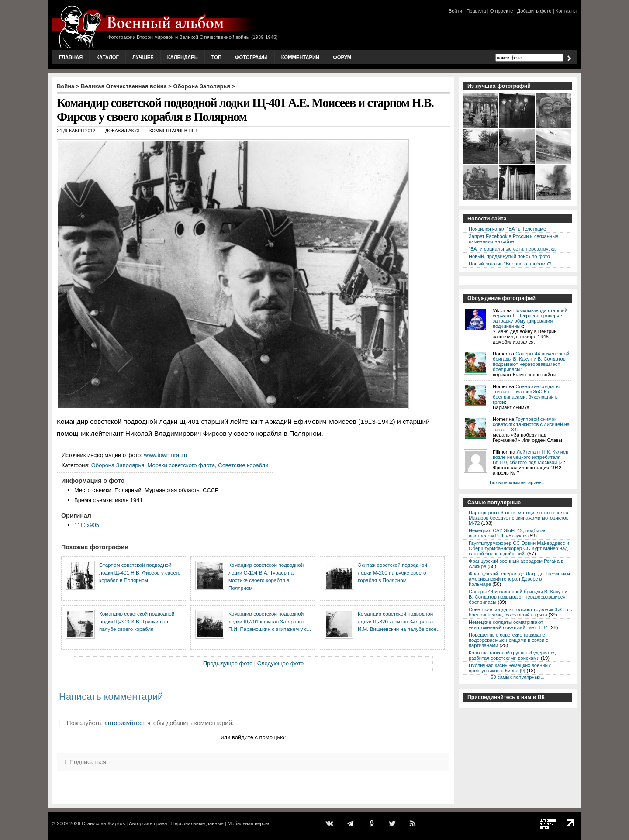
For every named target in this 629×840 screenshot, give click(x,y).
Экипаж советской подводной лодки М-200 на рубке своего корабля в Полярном (392, 572)
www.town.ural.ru (166, 455)
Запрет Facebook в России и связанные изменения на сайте (513, 239)
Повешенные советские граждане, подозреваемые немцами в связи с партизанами (508, 640)
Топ (216, 57)
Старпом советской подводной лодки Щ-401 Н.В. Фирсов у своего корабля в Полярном (140, 572)
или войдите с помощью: (253, 737)
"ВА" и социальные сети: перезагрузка (512, 249)
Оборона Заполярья (202, 86)
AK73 (134, 131)
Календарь (183, 57)
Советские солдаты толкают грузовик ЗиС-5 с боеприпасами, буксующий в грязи (526, 394)
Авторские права (148, 823)
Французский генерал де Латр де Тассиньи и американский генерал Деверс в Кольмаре (519, 579)
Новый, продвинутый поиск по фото (509, 256)
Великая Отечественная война (124, 86)
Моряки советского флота (181, 465)
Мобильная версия (249, 823)
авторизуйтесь (125, 723)
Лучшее (143, 57)
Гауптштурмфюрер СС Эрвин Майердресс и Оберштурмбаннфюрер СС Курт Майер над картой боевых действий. (519, 548)
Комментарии (300, 57)
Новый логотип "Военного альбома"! (510, 264)
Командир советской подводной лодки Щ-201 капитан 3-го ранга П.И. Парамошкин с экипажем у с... (270, 621)
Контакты (566, 11)
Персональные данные (197, 823)
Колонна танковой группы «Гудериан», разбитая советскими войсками (512, 655)
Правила (476, 11)
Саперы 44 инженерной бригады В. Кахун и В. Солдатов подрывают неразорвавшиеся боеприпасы (531, 361)
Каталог (107, 57)
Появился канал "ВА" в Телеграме (507, 229)
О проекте (502, 11)
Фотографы (251, 57)
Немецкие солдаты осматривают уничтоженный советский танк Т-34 (508, 625)
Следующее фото (281, 663)
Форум (342, 57)
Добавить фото (534, 11)
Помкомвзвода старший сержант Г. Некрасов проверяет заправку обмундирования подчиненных (530, 318)
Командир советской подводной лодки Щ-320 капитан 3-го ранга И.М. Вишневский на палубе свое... (399, 621)
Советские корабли (243, 465)
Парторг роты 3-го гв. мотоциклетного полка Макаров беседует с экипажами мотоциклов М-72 (519, 518)
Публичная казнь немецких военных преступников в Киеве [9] (510, 668)
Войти (455, 11)
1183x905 (87, 525)
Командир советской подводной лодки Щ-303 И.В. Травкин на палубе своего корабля (137, 621)
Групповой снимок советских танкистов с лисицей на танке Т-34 (531, 424)
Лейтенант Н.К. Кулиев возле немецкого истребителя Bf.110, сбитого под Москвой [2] (531, 457)
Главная (71, 57)
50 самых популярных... (517, 677)
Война (66, 86)
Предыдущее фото (228, 663)
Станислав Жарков (103, 823)
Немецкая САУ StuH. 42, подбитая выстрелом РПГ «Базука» (508, 533)
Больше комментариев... (518, 482)
